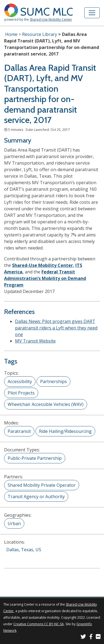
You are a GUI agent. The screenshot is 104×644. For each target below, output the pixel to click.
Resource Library (40, 34)
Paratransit (19, 431)
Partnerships (54, 381)
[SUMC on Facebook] (91, 637)
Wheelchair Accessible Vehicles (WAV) (46, 404)
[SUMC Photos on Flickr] (98, 637)
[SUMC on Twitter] (83, 637)
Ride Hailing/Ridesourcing (65, 431)
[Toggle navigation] (92, 13)
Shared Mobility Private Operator (42, 485)
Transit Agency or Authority (36, 497)
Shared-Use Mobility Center (51, 19)
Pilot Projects (21, 393)
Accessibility (20, 381)
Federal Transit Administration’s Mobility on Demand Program (45, 278)
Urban (14, 523)
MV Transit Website (35, 341)
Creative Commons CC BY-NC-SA (39, 624)
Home (11, 34)
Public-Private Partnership (35, 458)
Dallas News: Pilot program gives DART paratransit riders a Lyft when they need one (56, 328)
